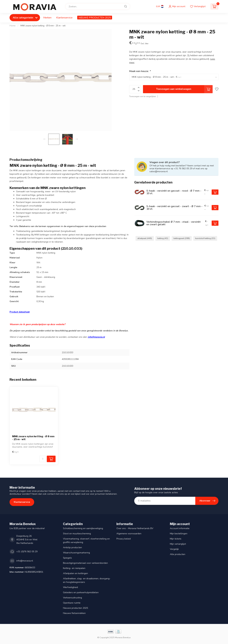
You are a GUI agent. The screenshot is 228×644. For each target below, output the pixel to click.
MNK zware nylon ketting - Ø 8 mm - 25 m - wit (43, 26)
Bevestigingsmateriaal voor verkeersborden (85, 563)
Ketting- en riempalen (74, 568)
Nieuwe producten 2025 (75, 608)
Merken (47, 18)
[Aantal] (43, 459)
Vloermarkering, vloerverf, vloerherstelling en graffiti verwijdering (86, 541)
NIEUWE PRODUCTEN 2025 (95, 18)
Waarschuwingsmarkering (76, 553)
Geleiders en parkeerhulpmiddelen (81, 592)
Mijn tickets (176, 539)
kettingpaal (182, 238)
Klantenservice (64, 18)
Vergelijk (174, 549)
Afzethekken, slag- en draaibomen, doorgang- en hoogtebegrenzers (87, 580)
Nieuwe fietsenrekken (74, 613)
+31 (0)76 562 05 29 (27, 552)
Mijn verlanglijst (178, 544)
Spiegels (67, 558)
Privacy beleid (124, 539)
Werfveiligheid (70, 587)
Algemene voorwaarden (129, 534)
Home (13, 26)
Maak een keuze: (140, 71)
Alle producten (178, 554)
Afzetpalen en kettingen (75, 573)
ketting (163, 238)
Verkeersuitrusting (72, 598)
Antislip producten (72, 547)
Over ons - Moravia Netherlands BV (135, 528)
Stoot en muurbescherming (77, 534)
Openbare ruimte (72, 603)
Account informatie (180, 528)
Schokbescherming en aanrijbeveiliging (83, 528)
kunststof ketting (205, 238)
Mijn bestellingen (179, 534)
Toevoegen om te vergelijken (143, 96)
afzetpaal (145, 238)
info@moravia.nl (96, 337)
